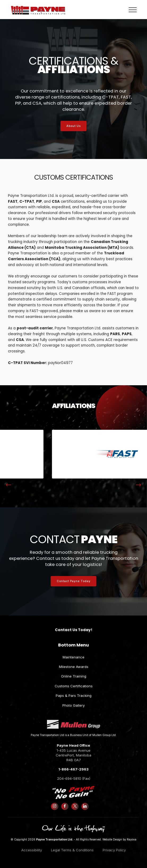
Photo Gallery (73, 705)
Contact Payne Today (74, 581)
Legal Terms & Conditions (72, 850)
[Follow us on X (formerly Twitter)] (75, 806)
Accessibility (32, 850)
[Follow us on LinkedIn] (85, 806)
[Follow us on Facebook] (65, 806)
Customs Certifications (74, 686)
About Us (73, 126)
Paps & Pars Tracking (74, 696)
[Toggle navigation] (133, 10)
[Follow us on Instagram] (55, 806)
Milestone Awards (74, 667)
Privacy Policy (114, 850)
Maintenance (73, 657)
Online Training (74, 676)
